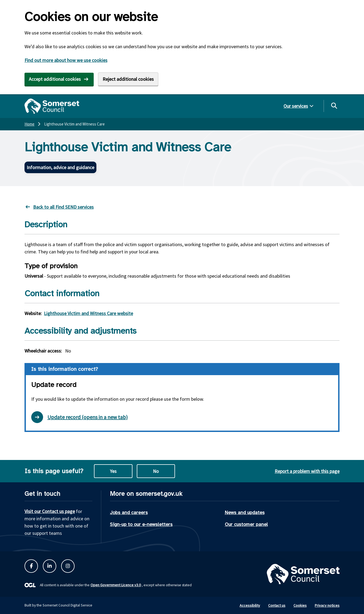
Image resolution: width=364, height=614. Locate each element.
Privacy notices (327, 605)
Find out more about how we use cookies (66, 60)
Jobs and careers (129, 512)
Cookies (300, 605)
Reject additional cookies (128, 79)
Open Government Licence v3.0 (116, 585)
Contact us (277, 605)
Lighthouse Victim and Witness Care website (88, 313)
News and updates (245, 512)
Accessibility (250, 605)
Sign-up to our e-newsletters (141, 524)
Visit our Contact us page (50, 511)
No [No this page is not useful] (156, 471)
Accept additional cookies (55, 79)
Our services (296, 106)
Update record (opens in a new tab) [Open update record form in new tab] (79, 417)
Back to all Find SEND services (63, 207)
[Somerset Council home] (52, 106)
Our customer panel (246, 524)
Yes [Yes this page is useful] (113, 471)
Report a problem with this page (307, 471)
